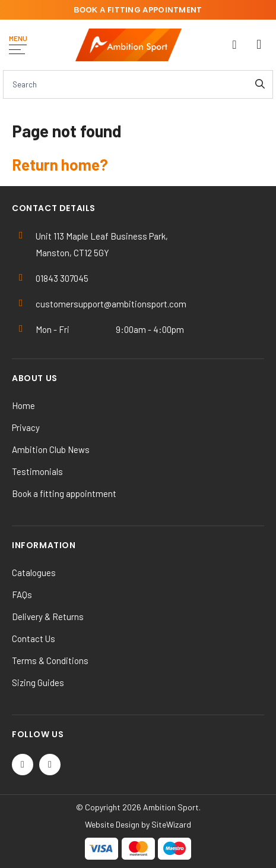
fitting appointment (138, 10)
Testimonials (37, 471)
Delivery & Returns (48, 617)
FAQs (22, 595)
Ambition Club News (51, 449)
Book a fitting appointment (64, 493)
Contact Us (34, 639)
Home (23, 405)
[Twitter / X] (23, 765)
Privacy (26, 427)
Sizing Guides (38, 683)
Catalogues (34, 573)
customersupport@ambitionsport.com (111, 304)
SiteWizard (171, 824)
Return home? (60, 164)
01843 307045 (62, 278)
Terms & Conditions (50, 661)
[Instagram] (50, 765)
